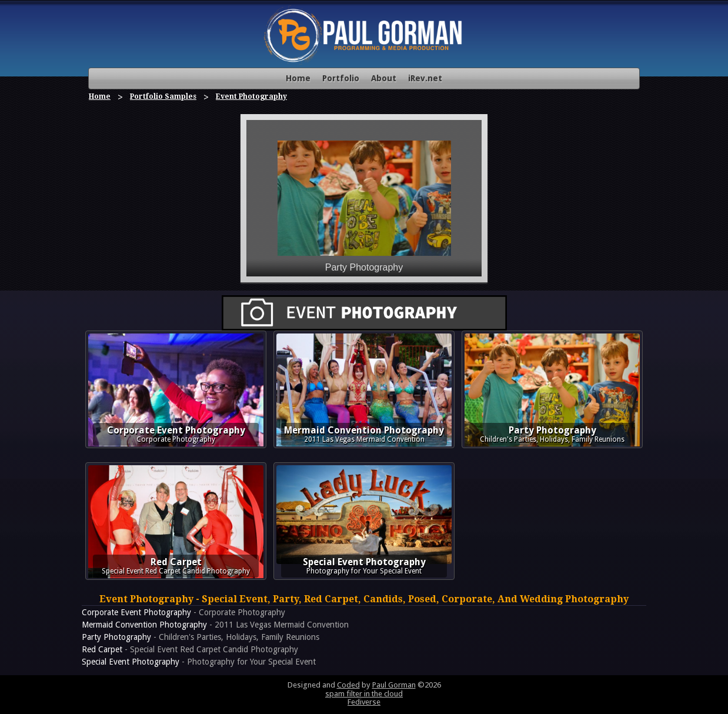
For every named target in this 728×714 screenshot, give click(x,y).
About (384, 78)
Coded (348, 685)
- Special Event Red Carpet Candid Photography (190, 649)
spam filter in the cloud (364, 694)
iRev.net (425, 78)
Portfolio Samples (163, 96)
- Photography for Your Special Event (199, 662)
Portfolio (341, 78)
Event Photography (251, 96)
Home (298, 78)
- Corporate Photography (183, 612)
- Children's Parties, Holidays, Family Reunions (201, 637)
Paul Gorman (394, 685)
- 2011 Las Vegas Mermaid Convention (215, 625)
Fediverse (364, 702)
